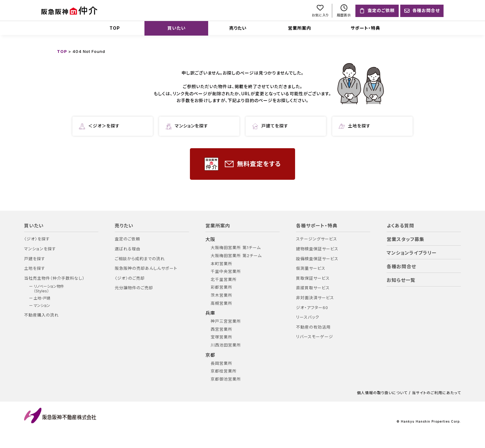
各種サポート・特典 (317, 226)
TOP (115, 28)
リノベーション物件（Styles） (49, 289)
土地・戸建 (42, 298)
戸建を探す (35, 259)
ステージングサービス (317, 239)
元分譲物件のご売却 (134, 288)
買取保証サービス (313, 278)
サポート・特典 (365, 28)
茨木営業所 (221, 295)
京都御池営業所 (226, 379)
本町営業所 (221, 264)
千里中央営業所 (226, 271)
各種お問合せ (401, 267)
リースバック (308, 317)
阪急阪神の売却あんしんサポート (146, 268)
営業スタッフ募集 (406, 239)
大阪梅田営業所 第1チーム (236, 248)
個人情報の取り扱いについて (382, 393)
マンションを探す (187, 126)
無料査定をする (243, 164)
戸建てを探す (270, 126)
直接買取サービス (313, 288)
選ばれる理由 (128, 249)
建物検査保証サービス (317, 249)
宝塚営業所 (221, 337)
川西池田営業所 (226, 345)
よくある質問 (400, 226)
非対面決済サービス (315, 298)
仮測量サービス (311, 268)
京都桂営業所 (224, 371)
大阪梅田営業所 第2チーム (236, 256)
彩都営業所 (221, 287)
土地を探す (355, 126)
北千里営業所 (224, 280)
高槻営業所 (221, 303)
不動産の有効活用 (313, 327)
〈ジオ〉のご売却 (130, 278)
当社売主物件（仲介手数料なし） (54, 278)
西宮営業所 (221, 329)
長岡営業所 (221, 363)
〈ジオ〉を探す (37, 239)
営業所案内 (300, 28)
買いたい (176, 28)
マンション (42, 306)
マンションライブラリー (412, 253)
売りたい (238, 28)
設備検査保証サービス (317, 259)
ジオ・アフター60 (312, 308)
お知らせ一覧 (401, 280)
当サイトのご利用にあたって (436, 393)
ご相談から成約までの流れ (140, 259)
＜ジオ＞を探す (99, 126)
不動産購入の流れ (41, 315)
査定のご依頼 (127, 239)
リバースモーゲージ (315, 337)
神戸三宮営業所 (226, 321)
